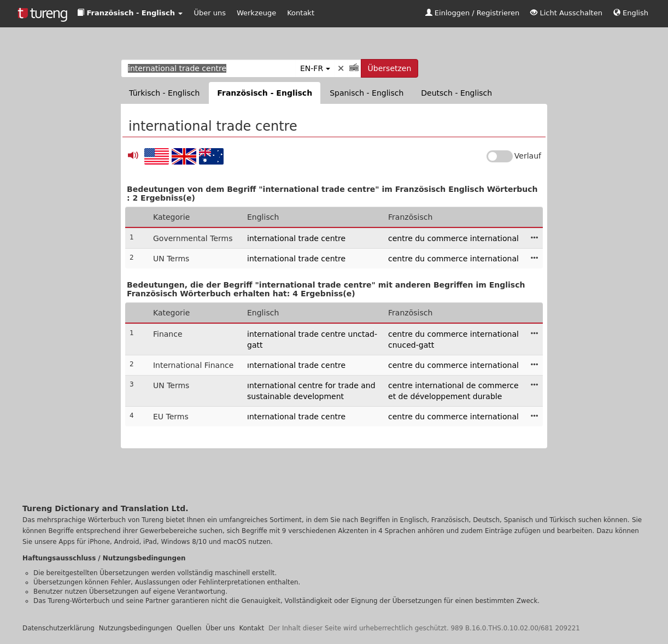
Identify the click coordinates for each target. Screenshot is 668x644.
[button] (130, 13)
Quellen (189, 628)
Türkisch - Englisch (164, 93)
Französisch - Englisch (265, 93)
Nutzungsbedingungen (136, 628)
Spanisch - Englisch (367, 93)
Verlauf (528, 156)
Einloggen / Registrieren (473, 13)
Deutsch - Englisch (456, 93)
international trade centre (296, 238)
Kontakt (301, 13)
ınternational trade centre (296, 365)
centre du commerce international (453, 238)
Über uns (210, 13)
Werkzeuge (256, 13)
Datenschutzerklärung (58, 628)
